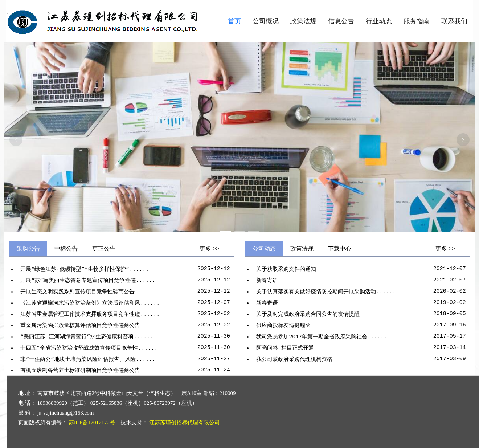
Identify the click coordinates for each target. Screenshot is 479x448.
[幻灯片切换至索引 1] (226, 232)
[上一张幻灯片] (16, 140)
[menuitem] (234, 21)
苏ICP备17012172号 (92, 423)
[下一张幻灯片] (463, 140)
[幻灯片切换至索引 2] (239, 232)
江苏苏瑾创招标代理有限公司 (185, 423)
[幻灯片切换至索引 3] (253, 232)
